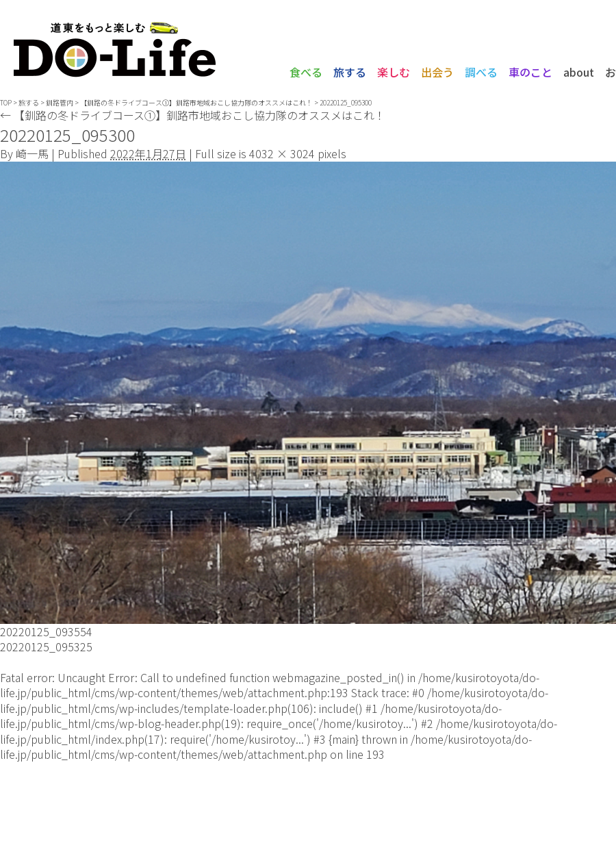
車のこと (530, 72)
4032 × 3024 (282, 153)
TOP (6, 102)
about (579, 72)
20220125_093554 (46, 631)
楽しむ (394, 72)
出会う (437, 72)
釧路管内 (60, 102)
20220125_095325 (46, 646)
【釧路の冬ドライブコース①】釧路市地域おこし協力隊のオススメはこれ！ (196, 102)
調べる (481, 72)
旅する (350, 72)
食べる (306, 72)
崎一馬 (32, 153)
